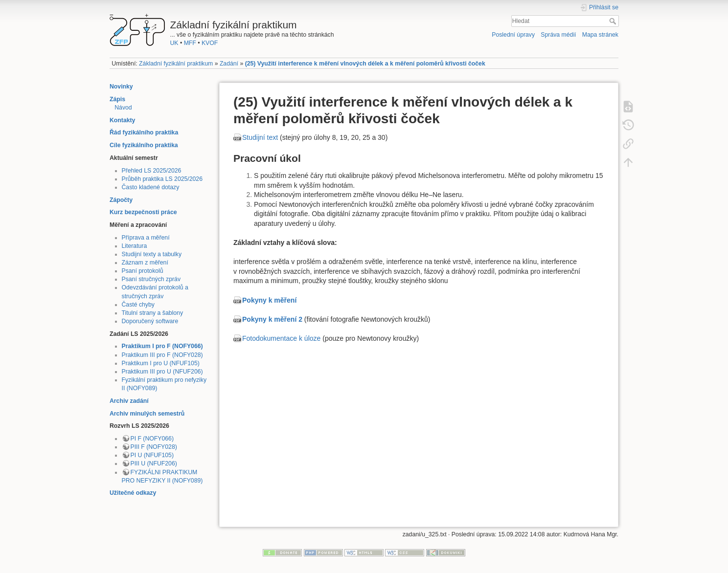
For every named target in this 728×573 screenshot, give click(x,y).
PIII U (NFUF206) (154, 463)
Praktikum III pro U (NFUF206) (162, 372)
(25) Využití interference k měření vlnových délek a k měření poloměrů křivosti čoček (365, 64)
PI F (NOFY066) (152, 439)
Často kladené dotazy (151, 187)
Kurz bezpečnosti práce (143, 212)
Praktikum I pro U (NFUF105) (161, 363)
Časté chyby (138, 305)
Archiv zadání (129, 401)
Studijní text (260, 137)
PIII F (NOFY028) (154, 447)
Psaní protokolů (143, 271)
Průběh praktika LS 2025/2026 (162, 179)
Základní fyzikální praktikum (176, 64)
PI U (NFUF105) (152, 455)
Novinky (121, 87)
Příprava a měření (146, 238)
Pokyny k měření (269, 300)
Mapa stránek (600, 35)
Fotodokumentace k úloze (281, 338)
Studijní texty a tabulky (152, 254)
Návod (123, 108)
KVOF (210, 43)
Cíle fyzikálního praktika (144, 145)
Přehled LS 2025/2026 (152, 171)
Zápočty (121, 200)
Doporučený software (150, 321)
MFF (190, 43)
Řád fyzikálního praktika (144, 132)
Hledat (614, 21)
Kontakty (122, 120)
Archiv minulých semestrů (147, 414)
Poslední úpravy (513, 35)
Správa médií (558, 35)
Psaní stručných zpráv (151, 279)
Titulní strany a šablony (153, 313)
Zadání (229, 64)
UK (174, 43)
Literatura (135, 246)
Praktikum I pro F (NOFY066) (162, 346)
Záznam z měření (145, 263)
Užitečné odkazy (133, 493)
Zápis (117, 99)
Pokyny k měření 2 (272, 319)
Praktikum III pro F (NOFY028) (162, 355)
